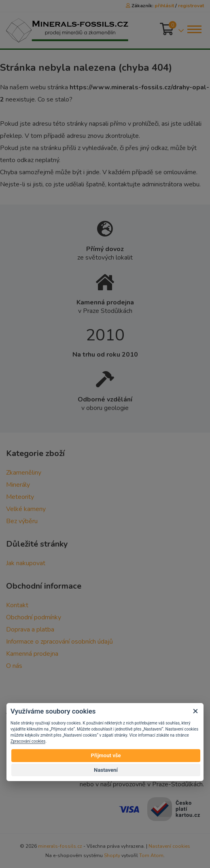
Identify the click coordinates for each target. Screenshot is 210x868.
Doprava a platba (30, 629)
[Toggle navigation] (194, 29)
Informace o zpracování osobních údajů (59, 642)
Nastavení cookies (169, 846)
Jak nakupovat (26, 563)
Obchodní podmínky (34, 617)
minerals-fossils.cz (60, 846)
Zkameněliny (24, 473)
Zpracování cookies (28, 741)
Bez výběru (22, 521)
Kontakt (17, 605)
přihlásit (164, 6)
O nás (14, 666)
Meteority (20, 497)
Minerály (18, 485)
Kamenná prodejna (32, 654)
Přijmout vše (106, 755)
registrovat (191, 6)
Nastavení (106, 770)
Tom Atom (151, 855)
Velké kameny (26, 509)
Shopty (112, 855)
